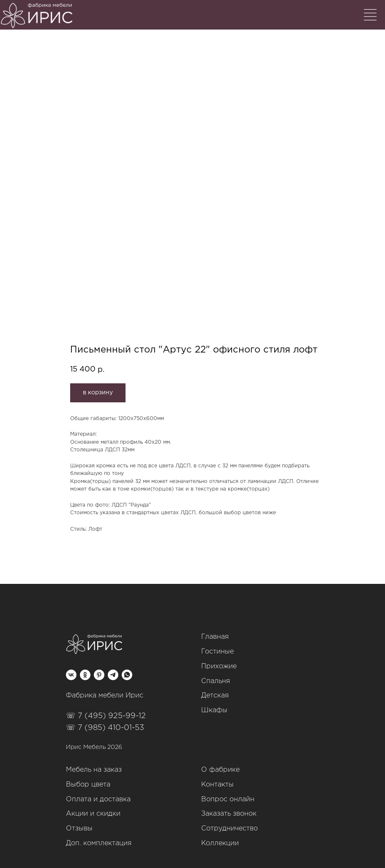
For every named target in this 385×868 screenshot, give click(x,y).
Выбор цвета (88, 785)
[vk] (71, 675)
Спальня (216, 681)
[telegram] (113, 675)
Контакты (217, 785)
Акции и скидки (93, 814)
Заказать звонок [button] (229, 814)
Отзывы (79, 829)
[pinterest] (99, 675)
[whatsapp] (127, 675)
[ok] (85, 675)
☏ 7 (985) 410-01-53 (105, 728)
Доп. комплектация (99, 843)
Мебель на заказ (94, 770)
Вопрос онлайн (228, 799)
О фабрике (220, 770)
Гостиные (217, 652)
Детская (215, 696)
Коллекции (220, 843)
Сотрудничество (229, 829)
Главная (215, 637)
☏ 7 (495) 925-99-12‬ (106, 716)
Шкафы (214, 710)
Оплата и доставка (98, 799)
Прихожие (219, 666)
